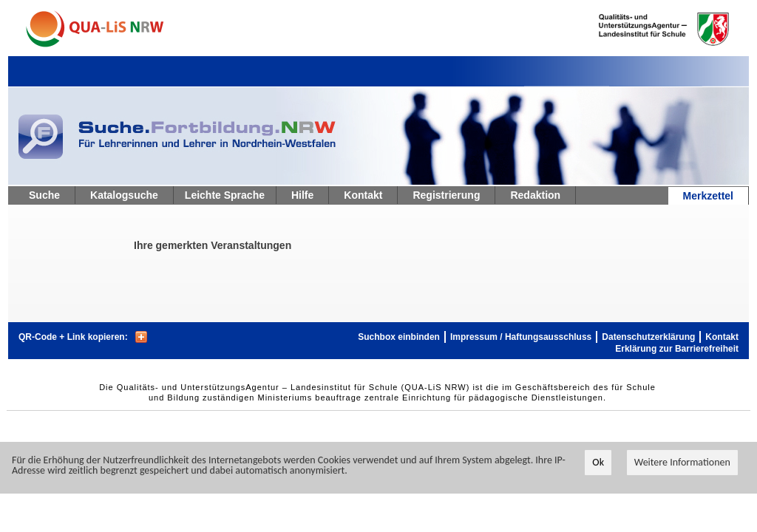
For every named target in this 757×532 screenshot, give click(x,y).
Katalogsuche (124, 195)
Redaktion (535, 195)
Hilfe (302, 195)
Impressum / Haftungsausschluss (521, 337)
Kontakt (363, 195)
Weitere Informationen (682, 463)
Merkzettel (708, 196)
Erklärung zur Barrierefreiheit (677, 349)
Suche (44, 195)
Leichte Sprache (225, 195)
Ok (598, 463)
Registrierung (446, 195)
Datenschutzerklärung (648, 337)
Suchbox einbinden (399, 337)
